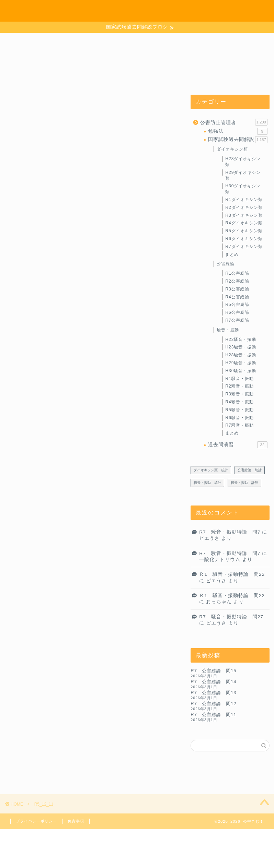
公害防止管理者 (234, 122)
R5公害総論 (237, 305)
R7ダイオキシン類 (244, 247)
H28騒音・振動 (241, 355)
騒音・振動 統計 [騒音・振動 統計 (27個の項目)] (207, 483)
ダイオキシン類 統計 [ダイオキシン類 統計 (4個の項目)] (211, 470)
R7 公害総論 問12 (213, 704)
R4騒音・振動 (239, 402)
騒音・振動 (228, 330)
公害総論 (226, 264)
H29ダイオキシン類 (243, 176)
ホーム (173, 11)
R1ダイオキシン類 (244, 200)
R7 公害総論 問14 (213, 682)
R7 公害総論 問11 (213, 715)
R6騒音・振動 (239, 418)
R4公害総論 (237, 297)
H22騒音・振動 (241, 340)
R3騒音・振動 (239, 394)
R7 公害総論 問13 (213, 693)
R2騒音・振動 (239, 387)
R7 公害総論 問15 (213, 671)
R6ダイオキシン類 (244, 239)
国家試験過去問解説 (238, 140)
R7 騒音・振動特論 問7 (230, 532)
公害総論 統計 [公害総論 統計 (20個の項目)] (250, 470)
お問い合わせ (205, 11)
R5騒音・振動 (239, 410)
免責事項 (76, 821)
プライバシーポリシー (36, 821)
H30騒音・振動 (241, 371)
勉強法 (238, 132)
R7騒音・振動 (239, 426)
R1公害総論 (237, 274)
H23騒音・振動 (241, 347)
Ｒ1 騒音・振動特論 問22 (232, 575)
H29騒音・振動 (241, 363)
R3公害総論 (237, 289)
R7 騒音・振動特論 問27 (231, 617)
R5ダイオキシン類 (244, 231)
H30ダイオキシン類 (243, 189)
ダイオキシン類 (232, 150)
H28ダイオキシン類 (243, 162)
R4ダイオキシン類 (244, 224)
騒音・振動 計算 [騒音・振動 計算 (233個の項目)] (244, 483)
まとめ (232, 255)
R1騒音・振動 (239, 379)
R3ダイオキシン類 (244, 216)
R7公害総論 (237, 321)
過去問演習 (238, 445)
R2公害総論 (237, 282)
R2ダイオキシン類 (244, 208)
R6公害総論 (237, 313)
